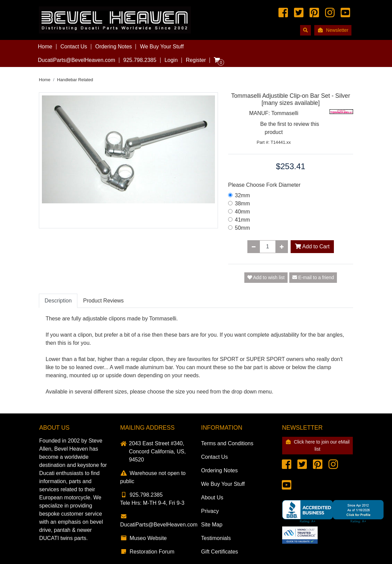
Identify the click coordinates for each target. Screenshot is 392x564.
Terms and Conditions (227, 443)
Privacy (210, 511)
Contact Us (74, 47)
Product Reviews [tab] (103, 301)
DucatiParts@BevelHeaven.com (77, 60)
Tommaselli (285, 113)
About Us (212, 498)
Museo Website (144, 538)
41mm (242, 220)
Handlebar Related (75, 80)
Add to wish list (266, 277)
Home (45, 47)
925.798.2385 (142, 495)
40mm (242, 212)
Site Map (212, 525)
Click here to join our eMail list (317, 445)
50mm (242, 228)
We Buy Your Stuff (162, 47)
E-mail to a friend (313, 277)
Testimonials (216, 538)
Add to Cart (312, 246)
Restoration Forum (148, 552)
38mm (242, 204)
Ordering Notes (114, 47)
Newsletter (333, 30)
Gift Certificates (219, 552)
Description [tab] (58, 301)
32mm (242, 195)
